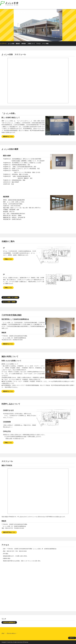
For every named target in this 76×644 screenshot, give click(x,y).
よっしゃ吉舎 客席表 (9, 302)
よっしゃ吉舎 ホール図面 (10, 297)
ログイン (72, 638)
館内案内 (24, 44)
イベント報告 (45, 44)
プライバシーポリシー (11, 633)
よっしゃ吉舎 (11, 44)
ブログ (3, 633)
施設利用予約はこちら (9, 532)
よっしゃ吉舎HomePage (10, 4)
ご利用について (31, 44)
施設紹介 (18, 44)
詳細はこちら (8, 259)
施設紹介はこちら (8, 136)
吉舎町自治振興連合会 (9, 622)
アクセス (38, 44)
